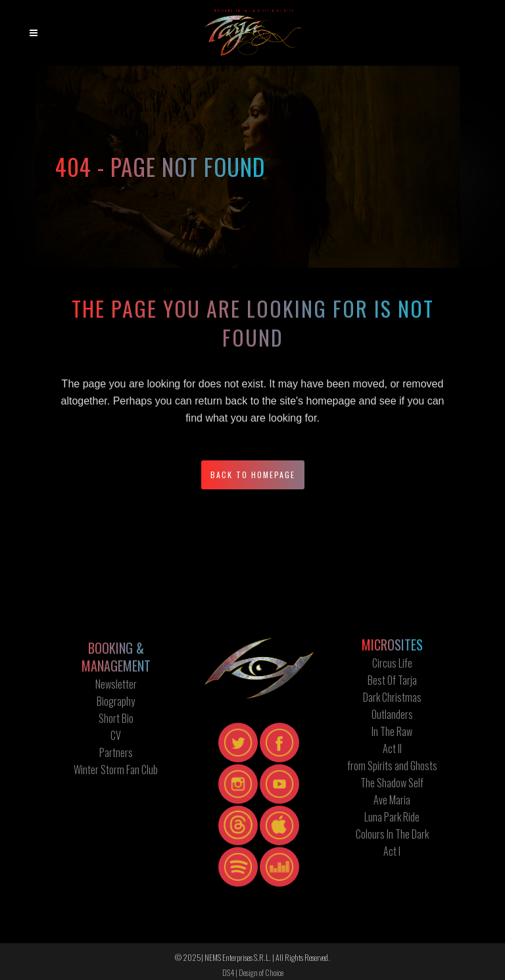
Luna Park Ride (392, 817)
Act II (392, 748)
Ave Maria (392, 800)
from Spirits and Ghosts (392, 766)
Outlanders (392, 714)
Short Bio (116, 718)
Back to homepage (253, 475)
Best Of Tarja (392, 680)
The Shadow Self (392, 783)
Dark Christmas (392, 697)
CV (116, 735)
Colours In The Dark (392, 834)
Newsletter (116, 684)
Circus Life (392, 663)
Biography (116, 701)
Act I (392, 851)
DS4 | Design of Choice (253, 972)
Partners (116, 752)
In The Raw (392, 731)
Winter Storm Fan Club (116, 770)
